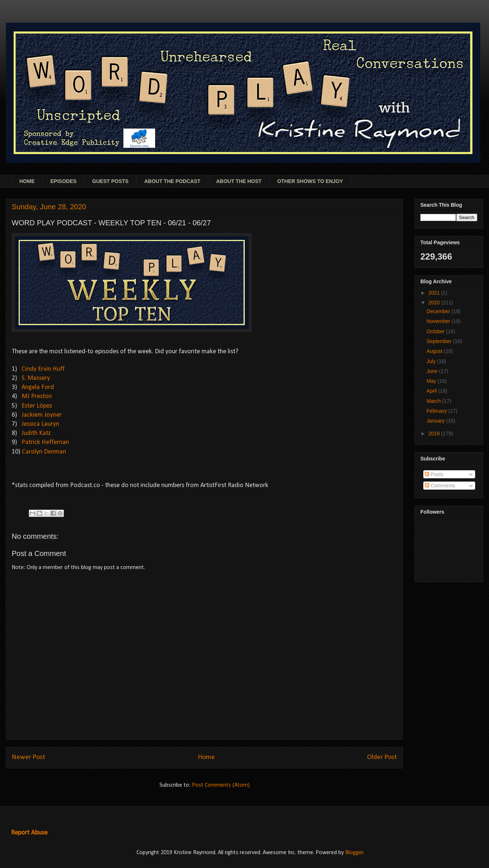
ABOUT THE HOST (239, 181)
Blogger (354, 853)
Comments (440, 486)
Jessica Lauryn (40, 424)
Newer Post (28, 757)
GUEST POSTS (111, 181)
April (432, 391)
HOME (27, 181)
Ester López (37, 406)
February (438, 411)
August (435, 351)
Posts (434, 474)
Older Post (382, 757)
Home (206, 757)
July (432, 361)
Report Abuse (29, 833)
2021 (435, 293)
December (439, 311)
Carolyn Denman (44, 452)
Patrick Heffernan (45, 442)
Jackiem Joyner (42, 415)
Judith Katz (36, 433)
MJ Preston (37, 396)
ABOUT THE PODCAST (172, 181)
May (432, 381)
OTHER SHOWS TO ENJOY (310, 181)
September (440, 341)
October (436, 331)
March (434, 401)
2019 (435, 433)
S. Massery (36, 378)
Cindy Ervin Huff (43, 369)
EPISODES (63, 181)
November (439, 321)
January (436, 421)
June (433, 371)
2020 (435, 303)
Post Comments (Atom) (221, 785)
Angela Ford (38, 387)
